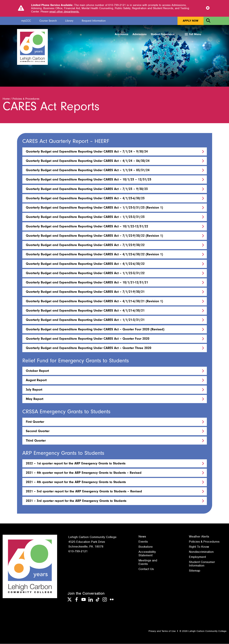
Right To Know (199, 547)
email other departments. (64, 12)
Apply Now (191, 21)
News (142, 537)
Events (143, 542)
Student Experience (163, 34)
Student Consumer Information (202, 564)
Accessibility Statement (147, 554)
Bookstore (146, 547)
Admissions (140, 34)
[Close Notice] (208, 8)
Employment (197, 557)
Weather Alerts (199, 537)
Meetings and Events (148, 562)
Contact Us (146, 569)
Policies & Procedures (26, 99)
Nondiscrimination (201, 552)
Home (6, 99)
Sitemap (195, 571)
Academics (122, 34)
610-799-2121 (78, 551)
